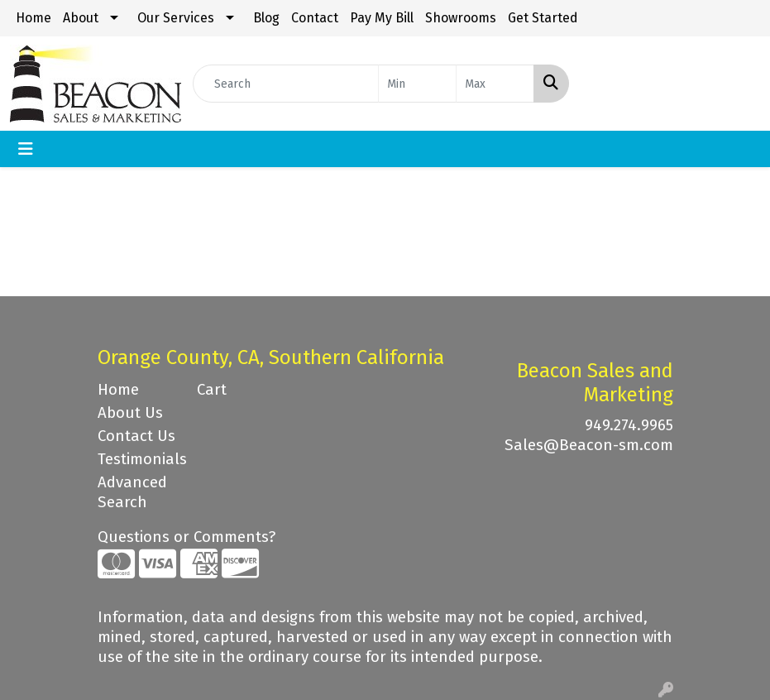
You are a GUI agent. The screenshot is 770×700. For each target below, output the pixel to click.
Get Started (543, 18)
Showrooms (461, 18)
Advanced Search (132, 492)
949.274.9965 (629, 425)
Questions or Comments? (187, 537)
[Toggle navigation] (26, 149)
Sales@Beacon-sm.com (589, 445)
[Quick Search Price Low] (417, 84)
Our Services (176, 18)
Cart (212, 390)
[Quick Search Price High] (495, 84)
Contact (315, 18)
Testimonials (137, 459)
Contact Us (136, 436)
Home (33, 18)
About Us (130, 413)
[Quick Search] (286, 84)
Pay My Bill (382, 18)
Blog (266, 18)
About (81, 18)
